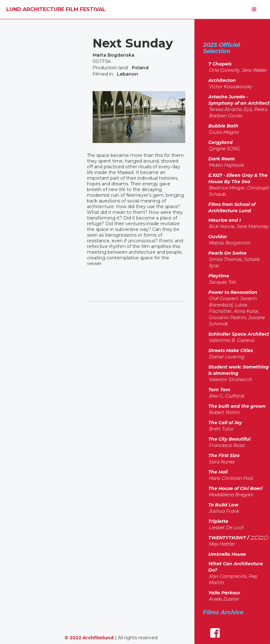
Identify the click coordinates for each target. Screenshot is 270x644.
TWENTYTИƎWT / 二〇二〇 (238, 538)
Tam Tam (219, 390)
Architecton (222, 80)
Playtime (219, 276)
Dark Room (222, 159)
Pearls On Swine (227, 253)
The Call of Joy (225, 423)
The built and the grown (237, 406)
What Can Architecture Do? (236, 567)
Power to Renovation (233, 292)
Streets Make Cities (231, 350)
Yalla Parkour (224, 593)
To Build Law (223, 505)
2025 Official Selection (221, 48)
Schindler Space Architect (239, 334)
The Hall (218, 472)
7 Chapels (220, 64)
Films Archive (223, 612)
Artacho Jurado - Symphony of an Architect (239, 100)
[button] (254, 9)
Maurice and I (225, 220)
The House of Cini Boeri (235, 488)
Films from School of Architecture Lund (232, 207)
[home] (56, 9)
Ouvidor (218, 237)
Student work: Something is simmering (239, 370)
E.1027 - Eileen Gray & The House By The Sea (238, 178)
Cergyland (221, 142)
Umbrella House (227, 554)
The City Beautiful (229, 439)
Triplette (218, 521)
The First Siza (224, 455)
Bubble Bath (223, 126)
